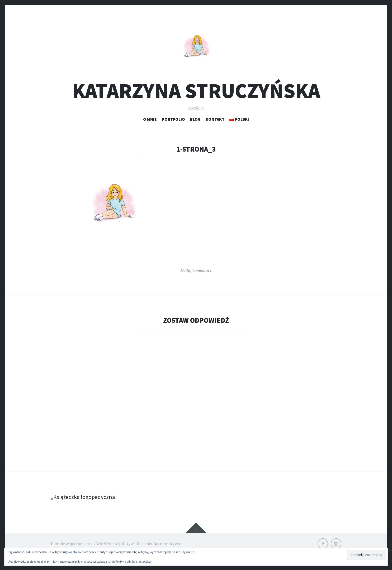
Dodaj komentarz (196, 270)
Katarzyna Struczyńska (196, 91)
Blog (195, 119)
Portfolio (173, 119)
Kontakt (215, 119)
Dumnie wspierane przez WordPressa (85, 544)
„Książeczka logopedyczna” (84, 497)
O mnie (150, 119)
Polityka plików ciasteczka (133, 561)
